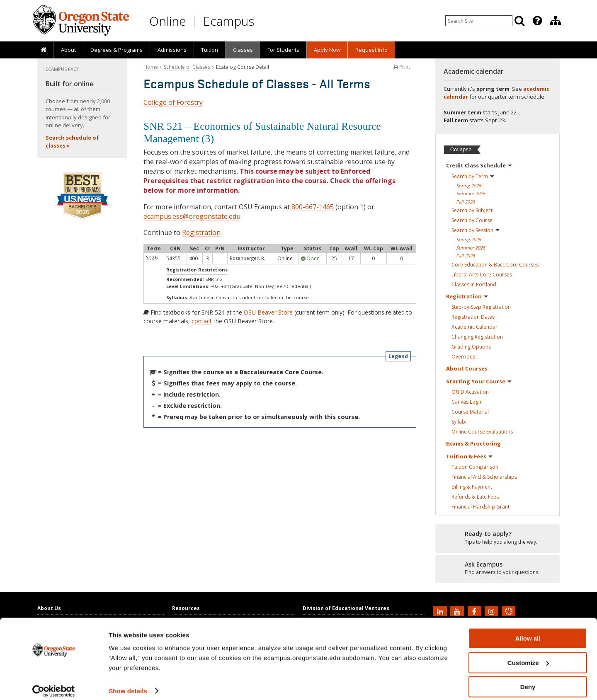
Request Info (371, 50)
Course (470, 412)
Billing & (472, 487)
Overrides (463, 357)
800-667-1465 (313, 207)
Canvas (467, 402)
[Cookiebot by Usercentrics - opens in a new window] (54, 684)
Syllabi (459, 422)
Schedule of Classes (187, 67)
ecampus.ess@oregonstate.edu (192, 216)
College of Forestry (173, 102)
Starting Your (479, 381)
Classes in (474, 285)
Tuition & (469, 456)
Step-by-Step (481, 307)
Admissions (172, 50)
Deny (528, 679)
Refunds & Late (475, 497)
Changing (477, 337)
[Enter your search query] (479, 21)
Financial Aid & (484, 477)
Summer (471, 193)
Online (168, 21)
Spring (468, 185)
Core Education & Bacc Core (495, 265)
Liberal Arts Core (482, 275)
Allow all (528, 631)
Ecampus (229, 21)
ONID (470, 392)
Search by (473, 176)
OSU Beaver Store (268, 312)
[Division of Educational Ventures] (556, 21)
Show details (128, 683)
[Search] (519, 21)
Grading (471, 347)
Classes (243, 50)
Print (402, 67)
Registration (201, 233)
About (68, 50)
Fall (465, 202)
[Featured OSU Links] (537, 21)
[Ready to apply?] (498, 538)
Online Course (482, 432)
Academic (474, 327)
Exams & (473, 443)
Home (151, 67)
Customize (528, 655)
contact (202, 321)
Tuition (210, 50)
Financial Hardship (481, 507)
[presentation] (537, 21)
